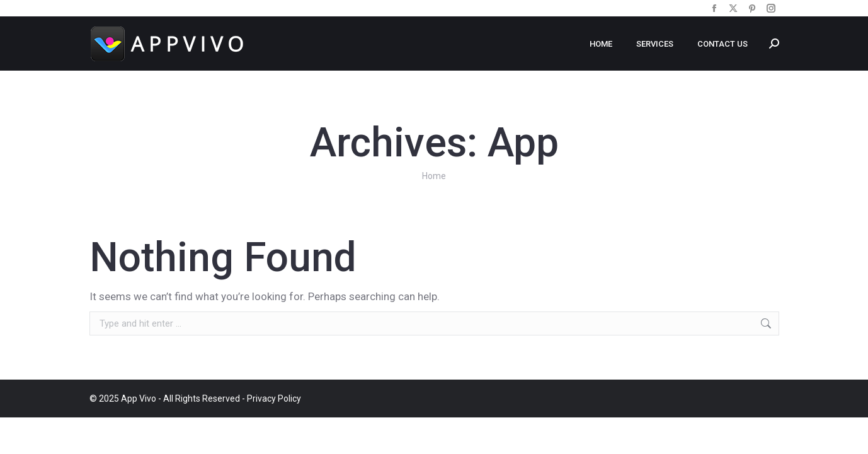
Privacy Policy (274, 399)
